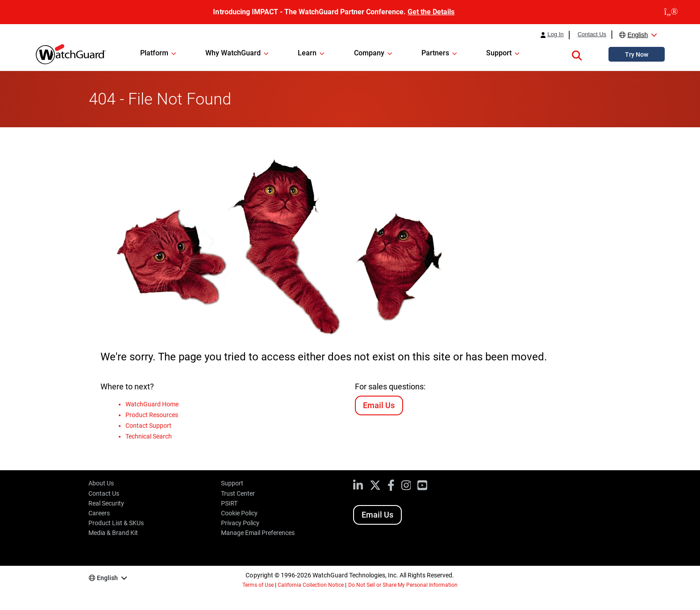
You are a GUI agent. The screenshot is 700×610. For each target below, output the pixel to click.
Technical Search (149, 436)
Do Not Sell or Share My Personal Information (403, 585)
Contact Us (592, 34)
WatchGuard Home (152, 404)
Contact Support (148, 426)
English (637, 35)
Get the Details (431, 12)
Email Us (379, 405)
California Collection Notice (311, 585)
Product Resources (152, 415)
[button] (577, 54)
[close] (671, 12)
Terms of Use (258, 585)
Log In (555, 34)
